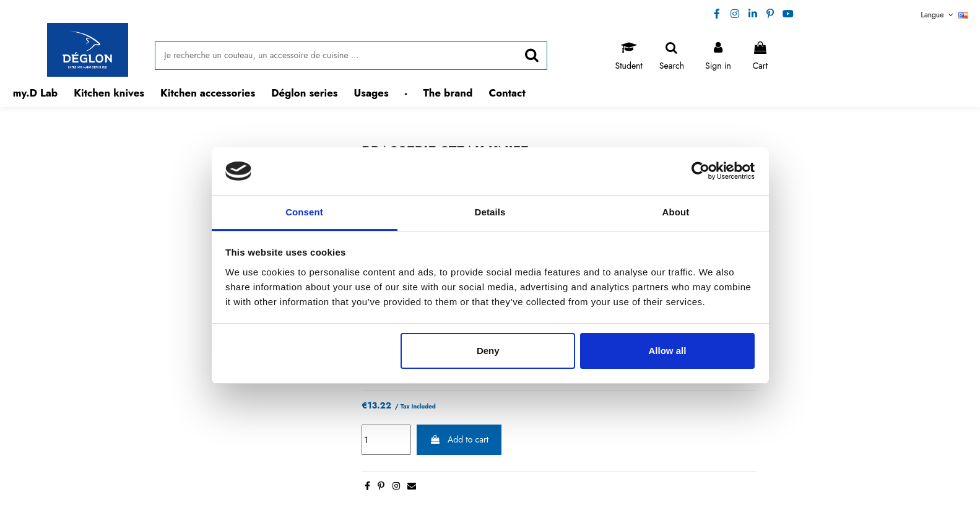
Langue (945, 15)
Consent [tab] (304, 212)
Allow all (668, 351)
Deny (488, 351)
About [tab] (676, 212)
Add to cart (459, 439)
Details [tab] (490, 212)
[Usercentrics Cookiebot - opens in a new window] (700, 171)
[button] (109, 93)
